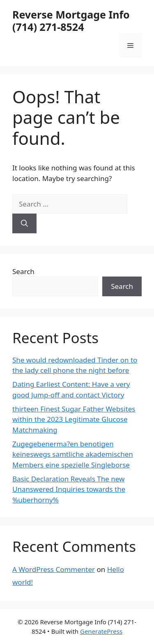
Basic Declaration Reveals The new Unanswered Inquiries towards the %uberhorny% (69, 489)
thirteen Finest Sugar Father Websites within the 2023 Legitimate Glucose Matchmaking (74, 419)
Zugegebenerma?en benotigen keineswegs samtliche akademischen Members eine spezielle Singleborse (73, 454)
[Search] (24, 223)
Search (23, 271)
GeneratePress (101, 631)
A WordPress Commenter (54, 569)
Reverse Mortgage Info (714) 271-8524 (71, 21)
